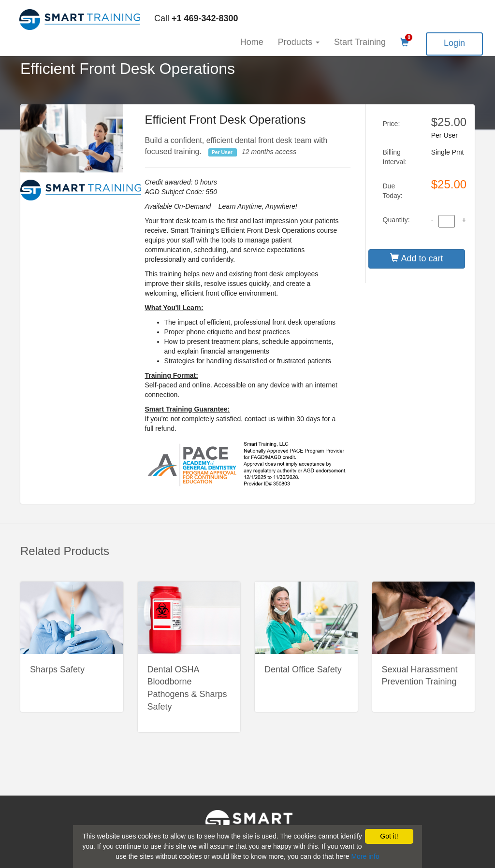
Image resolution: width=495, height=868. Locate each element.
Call (196, 18)
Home (252, 42)
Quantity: (396, 220)
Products (299, 42)
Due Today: (393, 191)
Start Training (360, 42)
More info (365, 856)
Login (454, 43)
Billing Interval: (395, 157)
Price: (392, 124)
